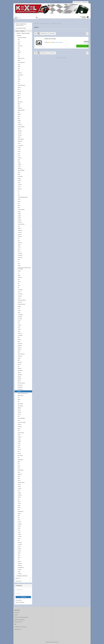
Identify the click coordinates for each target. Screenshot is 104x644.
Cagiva (19, 123)
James (19, 281)
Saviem (19, 487)
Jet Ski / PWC (18, 581)
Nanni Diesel (20, 404)
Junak (19, 298)
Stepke (19, 514)
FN (18, 193)
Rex (19, 458)
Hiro (19, 239)
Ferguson (20, 189)
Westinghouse (21, 567)
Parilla (19, 429)
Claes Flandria (21, 139)
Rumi (19, 476)
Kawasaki (20, 302)
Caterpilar (20, 131)
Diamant (19, 158)
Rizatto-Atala (20, 460)
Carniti (19, 129)
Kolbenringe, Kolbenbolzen (22, 576)
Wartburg (20, 565)
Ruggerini (20, 474)
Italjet (19, 275)
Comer (19, 143)
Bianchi (19, 98)
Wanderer (20, 563)
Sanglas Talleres (21, 482)
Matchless (20, 356)
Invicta (19, 271)
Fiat (19, 191)
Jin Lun (19, 292)
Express (19, 181)
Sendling (20, 495)
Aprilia (19, 67)
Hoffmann (20, 243)
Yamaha (19, 570)
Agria (19, 50)
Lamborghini (20, 315)
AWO (19, 81)
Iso (18, 273)
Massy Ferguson (21, 354)
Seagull (19, 493)
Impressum (17, 612)
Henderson (20, 230)
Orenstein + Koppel (22, 422)
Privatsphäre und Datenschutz (21, 627)
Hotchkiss (20, 253)
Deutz (19, 156)
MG (18, 366)
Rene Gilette (20, 456)
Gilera (19, 205)
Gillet (19, 208)
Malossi (19, 350)
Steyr (19, 516)
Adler (19, 44)
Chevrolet (20, 135)
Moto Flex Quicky (21, 383)
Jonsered (20, 296)
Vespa (19, 547)
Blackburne (20, 102)
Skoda (19, 505)
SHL (19, 499)
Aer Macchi (20, 46)
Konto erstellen (19, 600)
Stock (19, 520)
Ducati (19, 166)
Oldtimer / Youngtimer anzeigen (23, 33)
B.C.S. (19, 83)
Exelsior (19, 179)
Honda (19, 247)
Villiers (19, 553)
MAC (19, 337)
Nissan (19, 410)
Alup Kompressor (21, 62)
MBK (19, 360)
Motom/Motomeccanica (23, 393)
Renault (19, 453)
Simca (19, 501)
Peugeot (19, 437)
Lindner (19, 329)
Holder (19, 245)
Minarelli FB (20, 371)
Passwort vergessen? (20, 602)
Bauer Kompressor (22, 85)
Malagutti (20, 346)
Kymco (19, 313)
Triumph (19, 536)
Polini (19, 447)
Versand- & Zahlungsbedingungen (21, 617)
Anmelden (23, 597)
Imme (19, 264)
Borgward (20, 108)
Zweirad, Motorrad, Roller (21, 28)
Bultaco (19, 121)
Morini (19, 381)
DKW (19, 160)
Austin (19, 79)
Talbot (19, 528)
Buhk (19, 116)
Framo (19, 199)
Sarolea (19, 485)
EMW (19, 174)
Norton (19, 414)
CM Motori (20, 141)
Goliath (19, 214)
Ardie (19, 69)
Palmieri (19, 425)
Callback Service (18, 629)
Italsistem (20, 277)
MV (18, 398)
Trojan (19, 539)
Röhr (19, 464)
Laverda (19, 325)
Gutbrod (19, 220)
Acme (19, 42)
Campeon (20, 125)
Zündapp (20, 574)
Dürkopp (19, 168)
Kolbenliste (19, 36)
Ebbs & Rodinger (21, 170)
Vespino (19, 549)
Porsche (19, 449)
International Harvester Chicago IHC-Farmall (24, 268)
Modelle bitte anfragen (50, 39)
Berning (19, 94)
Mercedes (20, 362)
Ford (19, 195)
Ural (19, 541)
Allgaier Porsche (21, 58)
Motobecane (20, 389)
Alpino (19, 60)
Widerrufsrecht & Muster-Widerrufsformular (20, 621)
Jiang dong (20, 290)
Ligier (19, 327)
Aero (19, 48)
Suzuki (19, 526)
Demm (19, 152)
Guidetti (19, 216)
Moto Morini (20, 387)
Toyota (19, 532)
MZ (18, 402)
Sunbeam (20, 524)
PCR (19, 431)
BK (18, 100)
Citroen (19, 137)
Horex (19, 251)
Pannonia (20, 427)
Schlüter (19, 489)
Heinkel (19, 228)
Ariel (19, 71)
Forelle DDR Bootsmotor (23, 197)
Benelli (19, 87)
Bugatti (19, 114)
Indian (19, 266)
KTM (19, 308)
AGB (15, 624)
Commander (20, 145)
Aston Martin (20, 75)
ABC (19, 40)
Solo (19, 509)
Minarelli (19, 368)
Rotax (19, 466)
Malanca (20, 348)
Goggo (19, 212)
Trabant (19, 534)
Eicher (19, 172)
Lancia (19, 321)
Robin (19, 462)
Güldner (19, 218)
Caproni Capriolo (21, 127)
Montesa (20, 379)
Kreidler (19, 306)
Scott (19, 491)
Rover (19, 468)
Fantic (19, 183)
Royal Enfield (20, 470)
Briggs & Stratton (21, 110)
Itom (19, 279)
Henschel (20, 232)
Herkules (20, 235)
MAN (19, 352)
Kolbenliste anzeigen (22, 38)
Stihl (19, 518)
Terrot (19, 530)
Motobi (19, 391)
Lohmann (20, 333)
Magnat (19, 340)
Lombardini (20, 335)
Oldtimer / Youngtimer (20, 31)
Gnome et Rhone (21, 210)
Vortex (19, 557)
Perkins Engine (21, 433)
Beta (19, 96)
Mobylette (20, 375)
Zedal (19, 572)
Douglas (19, 164)
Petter (19, 435)
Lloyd (19, 331)
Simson (19, 503)
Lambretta (20, 317)
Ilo (18, 261)
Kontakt (16, 615)
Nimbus (19, 408)
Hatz (19, 226)
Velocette (20, 543)
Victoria (19, 551)
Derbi (19, 154)
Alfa (19, 56)
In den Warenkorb (82, 46)
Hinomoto (20, 237)
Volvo (19, 555)
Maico (19, 342)
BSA (19, 112)
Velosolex (20, 545)
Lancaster (20, 319)
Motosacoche (21, 395)
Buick (19, 118)
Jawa (19, 286)
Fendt (19, 187)
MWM (19, 400)
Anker (19, 65)
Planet (19, 443)
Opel (19, 420)
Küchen (19, 310)
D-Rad (19, 150)
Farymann (20, 185)
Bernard (19, 91)
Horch (19, 249)
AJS (19, 54)
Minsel (19, 373)
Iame (19, 259)
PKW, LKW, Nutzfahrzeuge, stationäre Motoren (21, 25)
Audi (19, 77)
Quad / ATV (18, 578)
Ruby (19, 472)
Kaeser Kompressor (22, 300)
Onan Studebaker (21, 418)
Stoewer (19, 522)
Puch (19, 451)
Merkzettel (85, 2)
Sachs (19, 480)
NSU (19, 416)
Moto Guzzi (20, 385)
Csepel (19, 147)
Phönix (19, 439)
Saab (19, 478)
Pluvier (19, 445)
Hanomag (20, 222)
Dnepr (19, 162)
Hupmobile (20, 255)
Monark (19, 377)
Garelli (19, 201)
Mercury (19, 364)
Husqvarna (20, 257)
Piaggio (19, 441)
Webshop (48, 642)
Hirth (19, 241)
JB (18, 288)
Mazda (19, 358)
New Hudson (20, 406)
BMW (19, 104)
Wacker (19, 561)
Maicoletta (20, 344)
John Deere (20, 294)
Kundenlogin (77, 2)
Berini (19, 89)
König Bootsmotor (21, 304)
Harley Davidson (21, 224)
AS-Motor (20, 73)
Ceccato (19, 133)
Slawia (19, 507)
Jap (19, 284)
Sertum (19, 497)
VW (18, 559)
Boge (19, 106)
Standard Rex (20, 512)
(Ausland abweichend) (59, 42)
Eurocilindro (20, 176)
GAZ (19, 203)
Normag (19, 412)
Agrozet (19, 52)
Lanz (19, 323)
